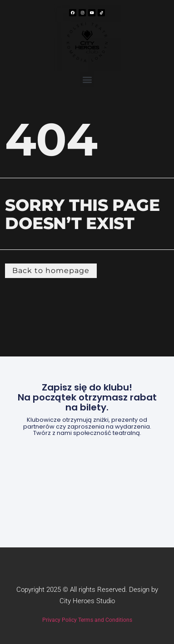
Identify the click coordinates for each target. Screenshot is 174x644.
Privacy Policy (60, 620)
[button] (87, 79)
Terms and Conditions (105, 620)
